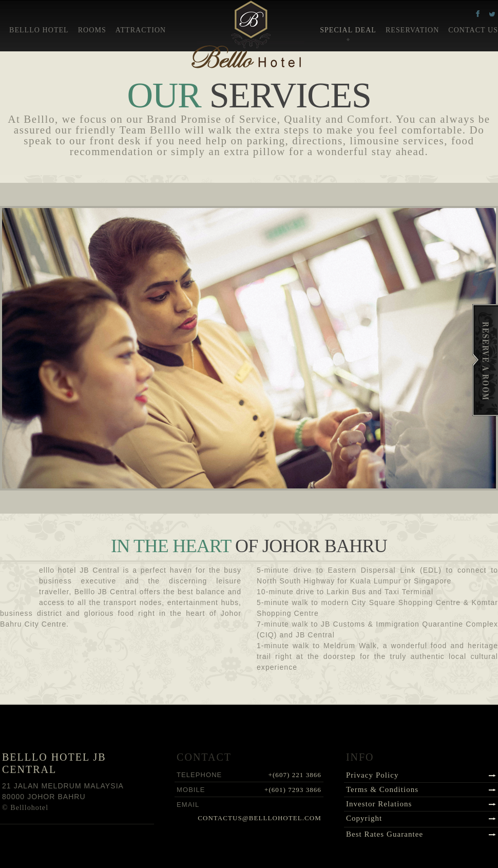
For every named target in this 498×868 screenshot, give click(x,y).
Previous (228, 478)
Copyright (364, 818)
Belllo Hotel (39, 30)
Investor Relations (379, 804)
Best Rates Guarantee (385, 834)
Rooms (92, 30)
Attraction (141, 30)
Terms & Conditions (382, 789)
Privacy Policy (372, 775)
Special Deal (348, 30)
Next (270, 478)
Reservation (412, 30)
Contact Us (473, 30)
